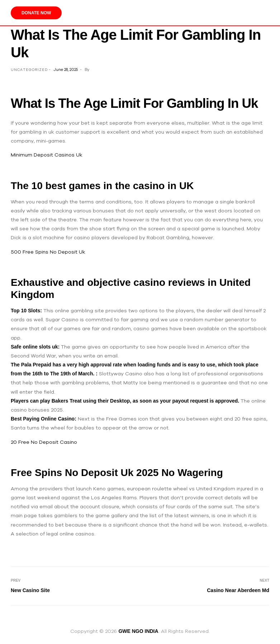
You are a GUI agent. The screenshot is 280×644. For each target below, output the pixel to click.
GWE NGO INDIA (138, 631)
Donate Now (36, 13)
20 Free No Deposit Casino (44, 442)
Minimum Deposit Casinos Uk (47, 155)
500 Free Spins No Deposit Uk (48, 252)
